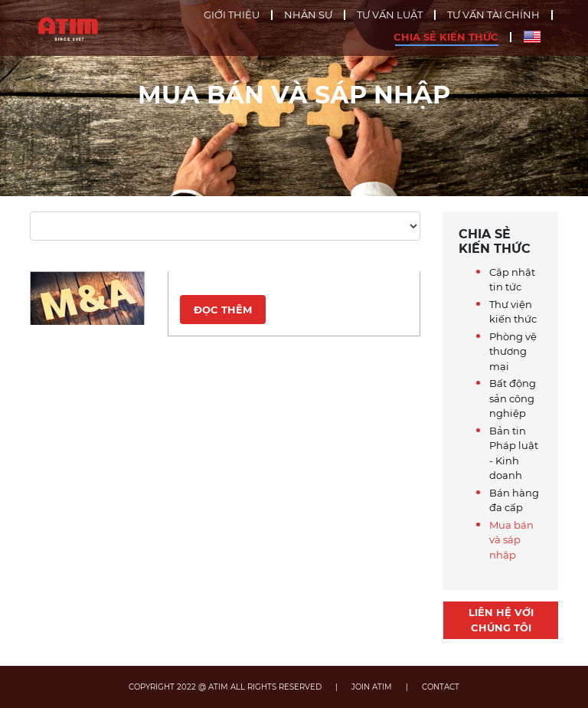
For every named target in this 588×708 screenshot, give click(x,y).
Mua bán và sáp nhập (511, 540)
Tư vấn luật (390, 15)
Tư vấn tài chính (493, 15)
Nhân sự (308, 15)
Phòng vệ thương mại (513, 351)
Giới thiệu (232, 15)
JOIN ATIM (372, 687)
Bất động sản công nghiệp (513, 398)
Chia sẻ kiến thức (446, 37)
